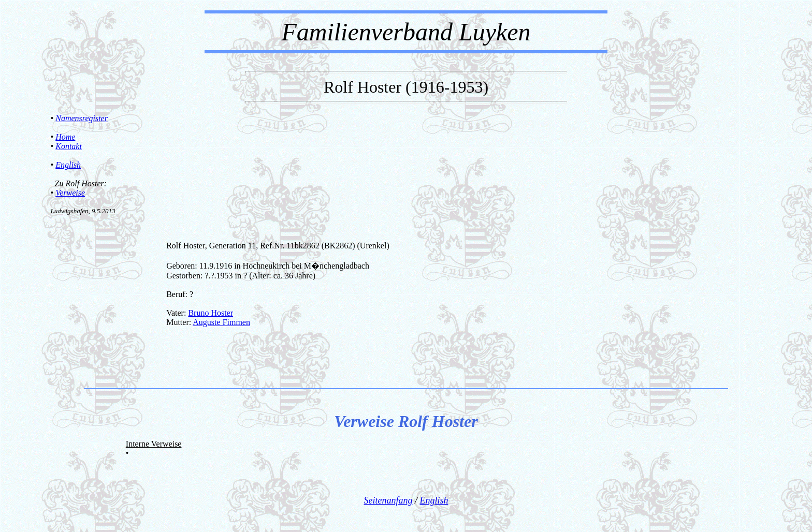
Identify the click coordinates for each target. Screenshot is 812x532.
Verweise (70, 193)
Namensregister (82, 118)
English (68, 165)
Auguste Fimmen (221, 322)
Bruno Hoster (211, 313)
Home (65, 137)
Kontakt (69, 146)
